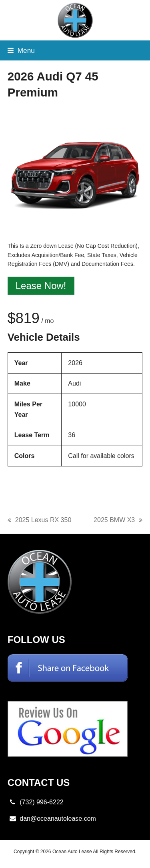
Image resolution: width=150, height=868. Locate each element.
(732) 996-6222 (41, 802)
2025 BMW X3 (118, 521)
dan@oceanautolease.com (58, 819)
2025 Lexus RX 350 (40, 521)
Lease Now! (41, 286)
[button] (21, 50)
